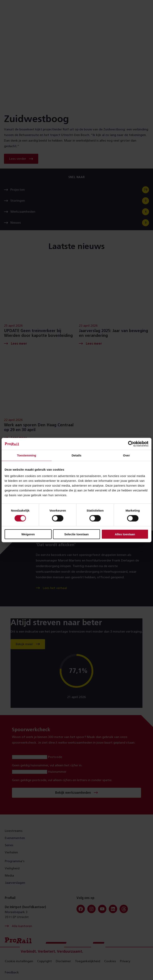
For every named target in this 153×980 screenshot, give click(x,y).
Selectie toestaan (77, 534)
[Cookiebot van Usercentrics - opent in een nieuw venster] (131, 444)
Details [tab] (76, 455)
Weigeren (28, 534)
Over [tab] (127, 455)
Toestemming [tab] (26, 455)
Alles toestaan (125, 534)
